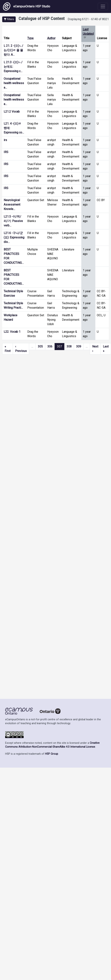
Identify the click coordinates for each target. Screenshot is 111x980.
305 (40, 346)
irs (5, 140)
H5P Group (52, 754)
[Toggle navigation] (103, 6)
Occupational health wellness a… (14, 83)
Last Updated (88, 34)
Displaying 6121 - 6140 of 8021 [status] (88, 19)
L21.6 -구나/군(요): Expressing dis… (14, 237)
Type (30, 38)
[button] (9, 19)
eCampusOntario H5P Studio (27, 6)
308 (69, 346)
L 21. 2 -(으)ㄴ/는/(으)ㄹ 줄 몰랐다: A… (13, 50)
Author (51, 38)
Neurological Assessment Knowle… (12, 205)
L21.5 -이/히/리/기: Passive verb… (13, 221)
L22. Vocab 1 (12, 332)
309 (79, 346)
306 (50, 346)
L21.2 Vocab (12, 112)
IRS (6, 152)
